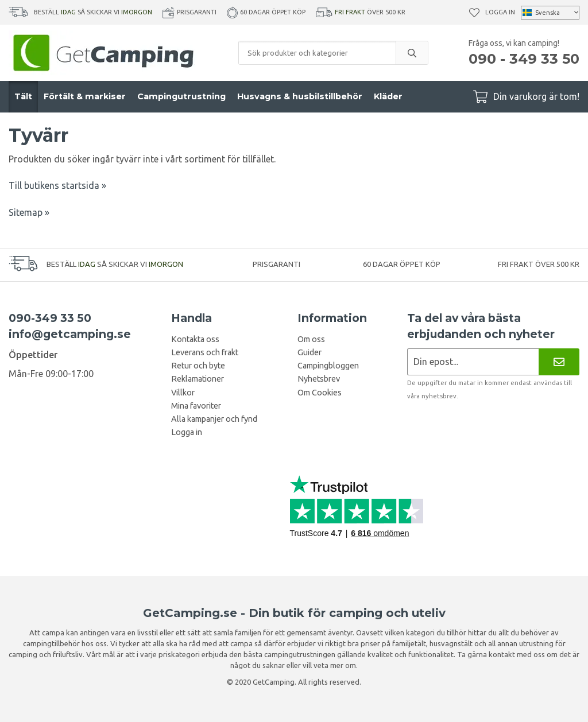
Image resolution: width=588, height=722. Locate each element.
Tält (23, 96)
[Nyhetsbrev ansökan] (473, 362)
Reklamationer (198, 379)
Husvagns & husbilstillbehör (300, 96)
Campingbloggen (328, 366)
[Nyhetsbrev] (559, 362)
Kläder (388, 96)
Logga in (500, 12)
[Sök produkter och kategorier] (317, 53)
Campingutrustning (181, 96)
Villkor (183, 393)
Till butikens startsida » (57, 185)
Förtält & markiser (85, 96)
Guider (310, 352)
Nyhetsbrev (319, 379)
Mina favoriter (196, 406)
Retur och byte (198, 366)
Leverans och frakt (205, 352)
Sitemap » (29, 212)
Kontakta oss (195, 339)
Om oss (311, 339)
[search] (412, 53)
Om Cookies (320, 393)
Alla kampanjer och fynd (214, 419)
